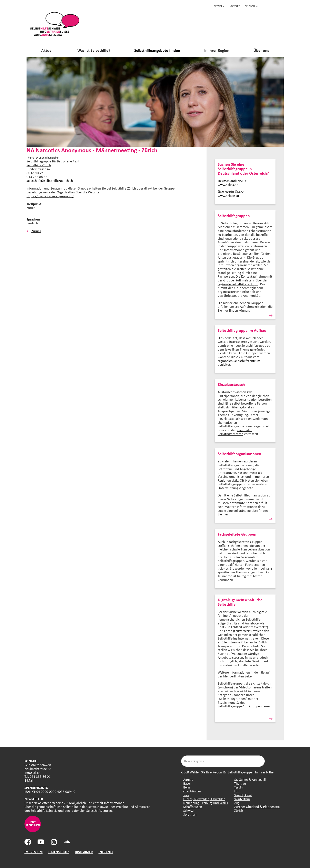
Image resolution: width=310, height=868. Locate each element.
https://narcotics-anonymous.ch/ (50, 196)
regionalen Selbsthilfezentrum (239, 361)
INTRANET (106, 852)
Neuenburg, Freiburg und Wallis (206, 803)
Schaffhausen (193, 807)
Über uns (261, 50)
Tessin (238, 787)
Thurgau (240, 783)
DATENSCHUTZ (59, 852)
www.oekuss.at (228, 196)
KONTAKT (235, 6)
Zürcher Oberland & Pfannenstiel (257, 807)
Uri (236, 791)
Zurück (34, 231)
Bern (187, 787)
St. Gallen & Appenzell (250, 779)
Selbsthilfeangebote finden (157, 50)
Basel (187, 783)
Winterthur (242, 799)
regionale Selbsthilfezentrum (238, 284)
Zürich (239, 810)
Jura (186, 795)
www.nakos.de (228, 185)
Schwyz (188, 810)
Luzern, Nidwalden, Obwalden (204, 799)
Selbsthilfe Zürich (39, 165)
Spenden (219, 6)
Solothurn (190, 814)
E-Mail (29, 780)
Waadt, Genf (243, 795)
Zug (237, 803)
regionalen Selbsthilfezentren (235, 432)
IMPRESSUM (34, 852)
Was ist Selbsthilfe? (94, 50)
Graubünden (192, 791)
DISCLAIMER (84, 852)
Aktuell (47, 50)
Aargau (188, 779)
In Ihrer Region (217, 50)
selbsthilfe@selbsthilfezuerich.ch (50, 180)
